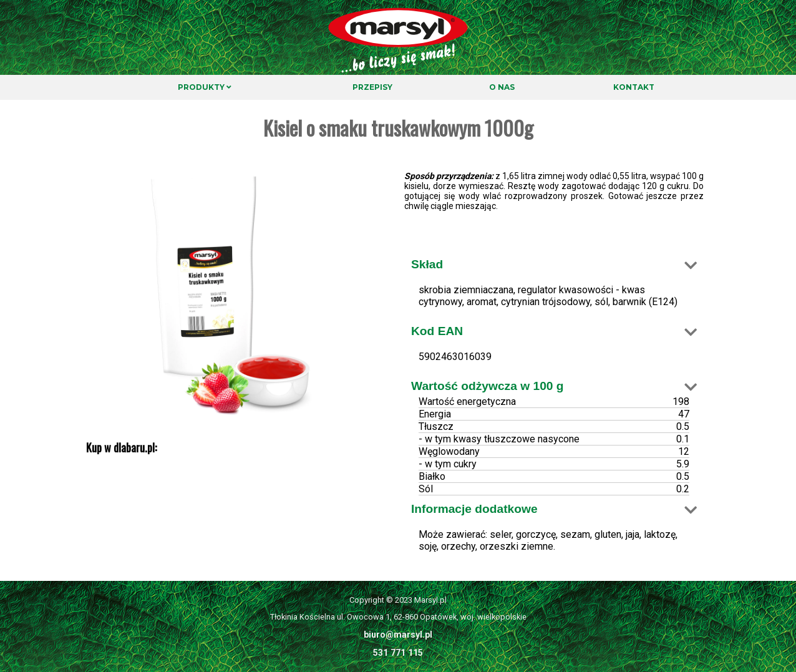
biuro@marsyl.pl (398, 635)
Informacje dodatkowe (474, 509)
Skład (427, 264)
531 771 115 (398, 653)
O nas (502, 87)
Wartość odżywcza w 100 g (488, 386)
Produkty (205, 87)
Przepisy (372, 87)
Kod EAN (437, 331)
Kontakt (634, 87)
